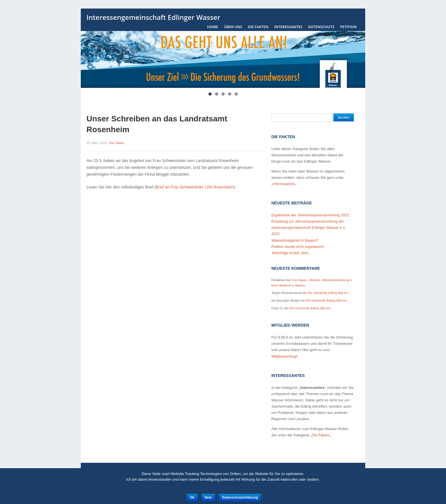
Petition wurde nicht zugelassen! (298, 247)
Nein (208, 497)
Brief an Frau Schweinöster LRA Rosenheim (195, 187)
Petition (348, 27)
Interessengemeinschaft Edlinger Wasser (153, 17)
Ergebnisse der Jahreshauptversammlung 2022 (310, 215)
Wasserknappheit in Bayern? (295, 240)
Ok (192, 497)
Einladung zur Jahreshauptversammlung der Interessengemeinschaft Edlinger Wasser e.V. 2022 (309, 228)
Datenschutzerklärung (240, 497)
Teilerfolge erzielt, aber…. (292, 253)
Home (213, 27)
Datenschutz (321, 27)
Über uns (233, 27)
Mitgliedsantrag (284, 356)
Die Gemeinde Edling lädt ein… (329, 293)
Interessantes (288, 27)
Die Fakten (258, 27)
